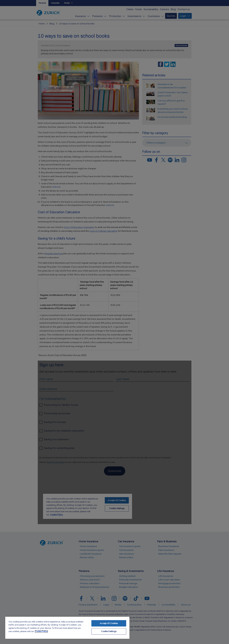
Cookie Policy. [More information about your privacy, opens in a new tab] (41, 631)
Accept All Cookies (109, 623)
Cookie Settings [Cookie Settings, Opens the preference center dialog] (109, 631)
